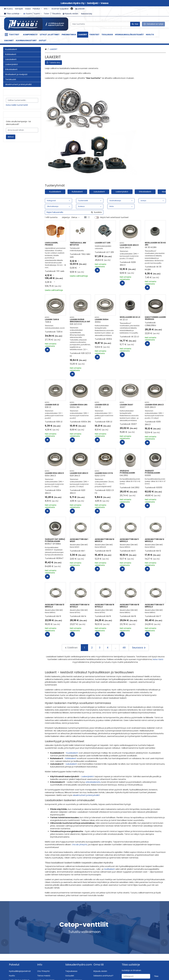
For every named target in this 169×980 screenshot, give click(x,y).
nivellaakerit (109, 869)
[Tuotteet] (13, 35)
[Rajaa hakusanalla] (74, 212)
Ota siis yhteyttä (80, 845)
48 (124, 648)
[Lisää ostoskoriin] (97, 270)
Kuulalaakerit (55, 192)
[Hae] (135, 24)
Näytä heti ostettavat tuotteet (114, 217)
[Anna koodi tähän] (22, 130)
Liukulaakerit (99, 192)
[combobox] (105, 24)
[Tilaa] (156, 976)
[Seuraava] (139, 648)
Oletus (75, 217)
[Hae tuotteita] (105, 24)
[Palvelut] (37, 9)
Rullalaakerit (77, 192)
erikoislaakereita (93, 782)
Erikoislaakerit (145, 192)
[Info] (47, 9)
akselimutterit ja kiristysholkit (86, 795)
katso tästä (158, 659)
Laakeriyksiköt (122, 192)
